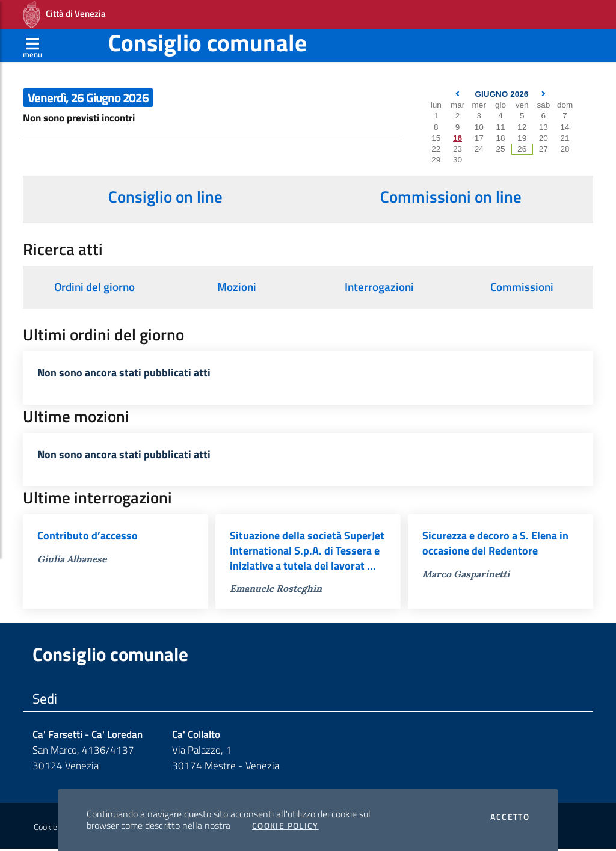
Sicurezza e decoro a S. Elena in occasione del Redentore (495, 545)
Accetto (510, 817)
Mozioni (237, 287)
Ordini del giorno (94, 287)
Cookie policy (56, 829)
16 (457, 138)
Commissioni (522, 287)
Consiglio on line (165, 197)
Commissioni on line (451, 197)
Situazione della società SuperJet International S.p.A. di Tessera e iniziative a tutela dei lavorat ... (307, 553)
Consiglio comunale (208, 42)
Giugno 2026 (501, 94)
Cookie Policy (285, 826)
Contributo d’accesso (88, 537)
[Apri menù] (32, 45)
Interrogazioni (379, 287)
